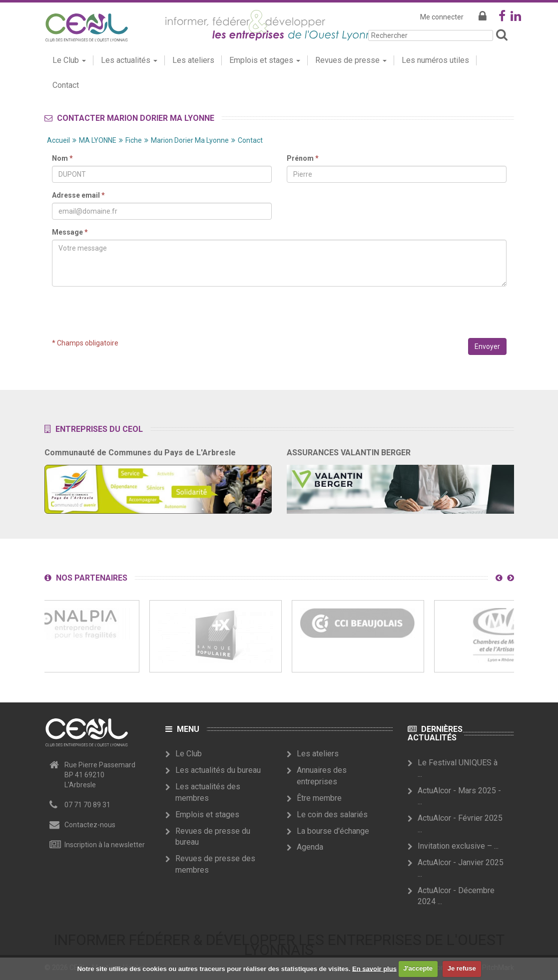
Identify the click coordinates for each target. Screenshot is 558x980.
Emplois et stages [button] (265, 60)
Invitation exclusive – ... (458, 846)
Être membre (319, 798)
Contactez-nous (90, 825)
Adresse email (78, 195)
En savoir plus (374, 968)
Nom (62, 158)
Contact (66, 85)
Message (70, 232)
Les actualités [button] (129, 60)
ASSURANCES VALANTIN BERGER (349, 453)
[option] (216, 636)
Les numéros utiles (435, 60)
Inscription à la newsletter (105, 845)
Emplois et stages (207, 815)
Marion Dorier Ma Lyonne (190, 140)
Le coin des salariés (332, 815)
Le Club (189, 754)
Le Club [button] (69, 60)
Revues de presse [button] (351, 60)
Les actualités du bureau (218, 770)
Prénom (303, 158)
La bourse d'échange (333, 831)
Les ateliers (193, 60)
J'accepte (418, 968)
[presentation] (279, 314)
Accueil (58, 140)
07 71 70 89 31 (87, 805)
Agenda (310, 847)
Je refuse (462, 968)
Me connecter (442, 17)
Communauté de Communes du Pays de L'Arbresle (140, 453)
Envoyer (487, 346)
